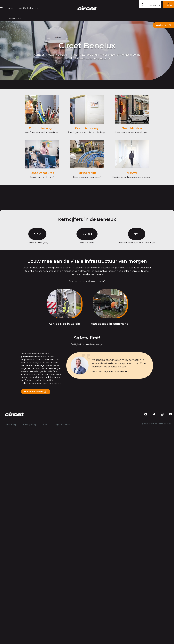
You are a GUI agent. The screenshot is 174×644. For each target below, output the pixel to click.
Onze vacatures (42, 173)
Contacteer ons (29, 8)
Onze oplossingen (42, 128)
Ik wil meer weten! (34, 392)
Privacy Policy (30, 425)
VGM (45, 425)
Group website (154, 4)
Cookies (168, 4)
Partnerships (87, 173)
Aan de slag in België (64, 324)
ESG (142, 5)
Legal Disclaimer (62, 425)
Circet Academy (87, 128)
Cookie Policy (10, 425)
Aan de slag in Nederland (110, 324)
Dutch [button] (10, 8)
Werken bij (163, 25)
